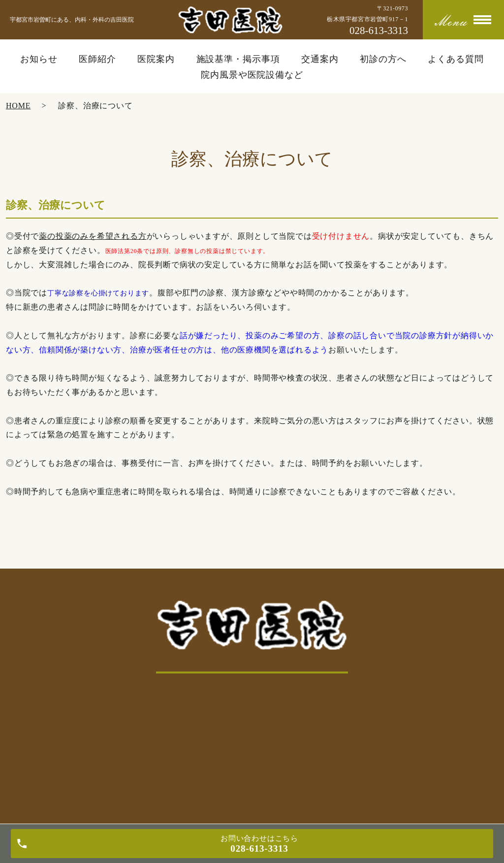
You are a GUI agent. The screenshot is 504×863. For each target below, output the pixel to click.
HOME (18, 106)
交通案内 (320, 59)
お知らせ (39, 59)
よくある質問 (456, 59)
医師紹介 (97, 59)
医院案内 (156, 59)
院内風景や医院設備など (252, 75)
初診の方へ (383, 59)
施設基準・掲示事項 (238, 59)
